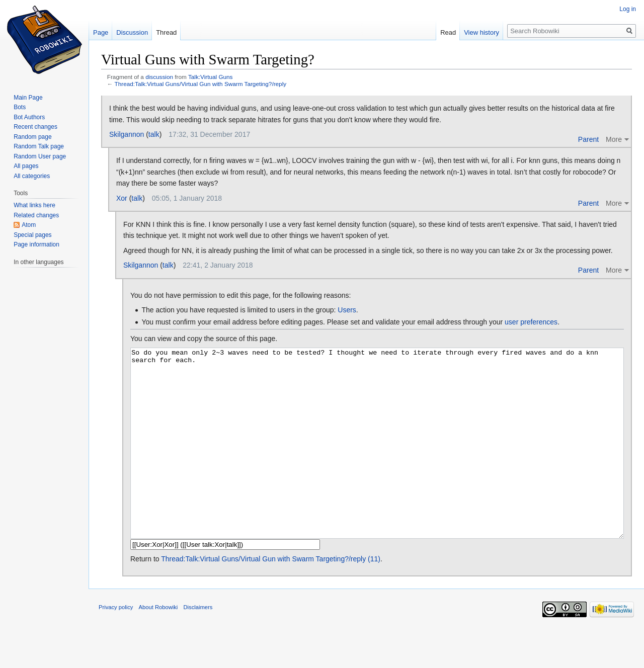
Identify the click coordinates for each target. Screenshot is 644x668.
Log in (628, 9)
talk (154, 134)
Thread (166, 32)
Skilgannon (127, 134)
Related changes (36, 215)
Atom (29, 225)
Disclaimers (198, 645)
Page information (36, 244)
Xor (122, 198)
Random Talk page (39, 146)
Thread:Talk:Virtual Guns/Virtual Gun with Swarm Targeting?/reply (201, 84)
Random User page (40, 156)
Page (101, 32)
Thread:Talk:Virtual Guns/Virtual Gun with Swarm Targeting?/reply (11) (271, 597)
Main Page (28, 98)
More (614, 139)
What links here (34, 205)
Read (448, 32)
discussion (159, 77)
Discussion (132, 32)
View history (481, 32)
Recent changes (35, 127)
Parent (588, 139)
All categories (32, 176)
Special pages (32, 235)
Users (347, 310)
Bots (20, 107)
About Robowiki (158, 645)
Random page (32, 137)
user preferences (531, 322)
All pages (26, 166)
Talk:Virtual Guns (211, 77)
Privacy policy (116, 645)
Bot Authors (29, 117)
